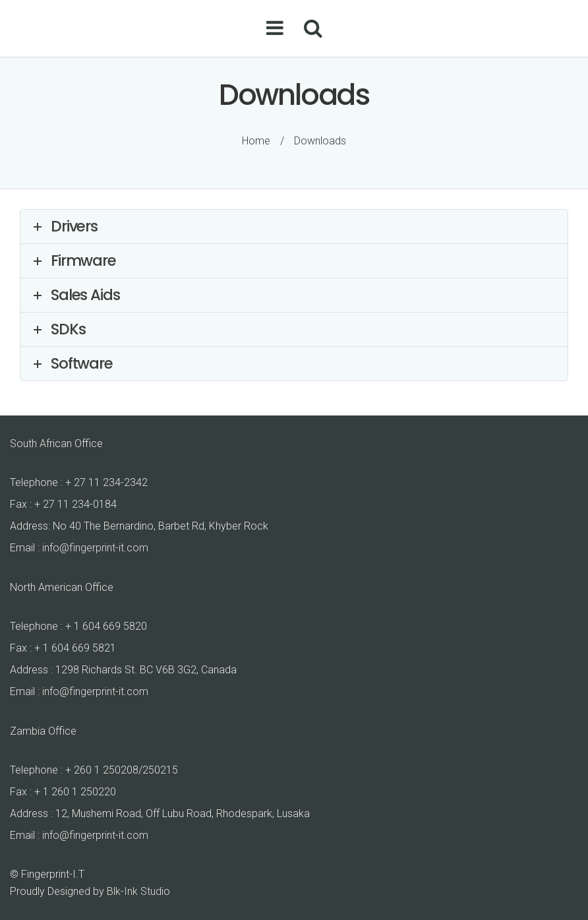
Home (256, 141)
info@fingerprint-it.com (95, 548)
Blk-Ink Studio (138, 891)
